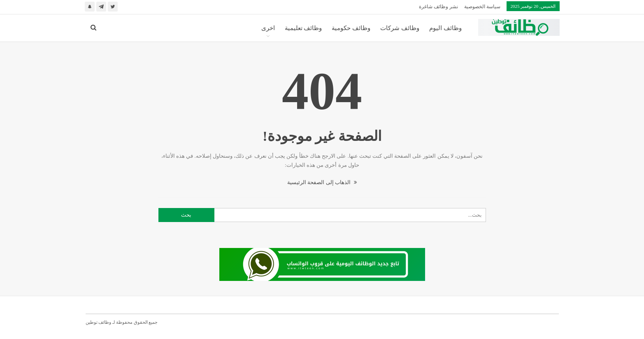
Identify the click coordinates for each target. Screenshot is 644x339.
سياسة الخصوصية (482, 7)
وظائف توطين (99, 322)
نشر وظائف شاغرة (438, 7)
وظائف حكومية (351, 28)
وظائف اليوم (445, 28)
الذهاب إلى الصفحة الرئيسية (322, 182)
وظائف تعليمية (303, 28)
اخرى (268, 28)
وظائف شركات (400, 28)
